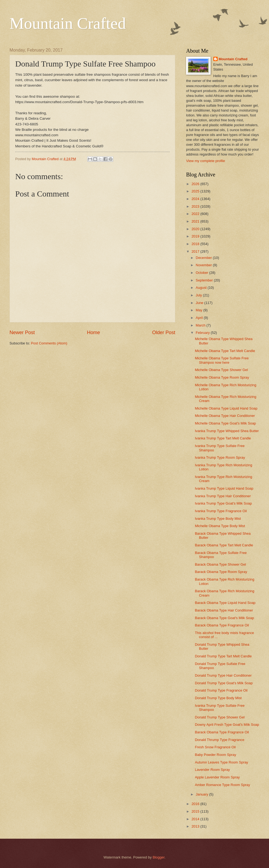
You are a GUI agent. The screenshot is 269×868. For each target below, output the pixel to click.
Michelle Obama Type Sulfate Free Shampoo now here (222, 360)
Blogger (159, 857)
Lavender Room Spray (212, 770)
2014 (196, 819)
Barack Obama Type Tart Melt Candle (224, 545)
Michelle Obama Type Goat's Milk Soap (225, 423)
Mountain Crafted (68, 23)
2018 (196, 244)
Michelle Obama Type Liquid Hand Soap (226, 408)
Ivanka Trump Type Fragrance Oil (221, 511)
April (200, 318)
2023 (196, 206)
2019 (196, 236)
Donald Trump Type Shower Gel (220, 717)
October (202, 273)
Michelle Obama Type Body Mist (220, 526)
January (202, 794)
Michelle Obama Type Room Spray (222, 377)
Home (93, 332)
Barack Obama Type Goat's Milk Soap (224, 618)
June (200, 303)
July (199, 295)
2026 (196, 184)
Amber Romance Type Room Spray (222, 785)
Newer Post (22, 332)
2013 (196, 826)
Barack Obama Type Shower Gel (220, 564)
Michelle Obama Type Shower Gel (221, 370)
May (199, 310)
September (205, 280)
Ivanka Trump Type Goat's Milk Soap (223, 503)
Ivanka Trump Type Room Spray (220, 457)
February (203, 333)
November (204, 265)
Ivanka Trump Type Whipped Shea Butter (227, 431)
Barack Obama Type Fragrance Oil (222, 625)
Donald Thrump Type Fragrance (220, 740)
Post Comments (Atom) (49, 343)
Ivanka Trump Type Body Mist (218, 519)
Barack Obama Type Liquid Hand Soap (225, 603)
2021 (196, 221)
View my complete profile (206, 161)
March (201, 325)
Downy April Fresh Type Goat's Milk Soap (227, 725)
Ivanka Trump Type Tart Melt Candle (223, 438)
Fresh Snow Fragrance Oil (215, 747)
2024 (196, 199)
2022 (196, 214)
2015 (196, 811)
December (204, 258)
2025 (196, 191)
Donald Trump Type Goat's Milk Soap (224, 683)
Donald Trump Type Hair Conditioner (223, 675)
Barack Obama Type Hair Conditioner (224, 610)
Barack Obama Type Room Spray (221, 572)
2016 (196, 804)
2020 (196, 229)
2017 (196, 251)
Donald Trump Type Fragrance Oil (221, 690)
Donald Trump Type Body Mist (218, 698)
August (202, 288)
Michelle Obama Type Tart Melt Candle (225, 351)
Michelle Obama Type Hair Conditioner (225, 416)
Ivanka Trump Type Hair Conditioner (223, 496)
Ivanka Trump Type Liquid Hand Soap (224, 488)
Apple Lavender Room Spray (217, 777)
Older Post (164, 332)
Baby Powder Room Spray (215, 755)
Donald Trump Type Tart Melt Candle (223, 656)
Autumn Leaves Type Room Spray (221, 762)
